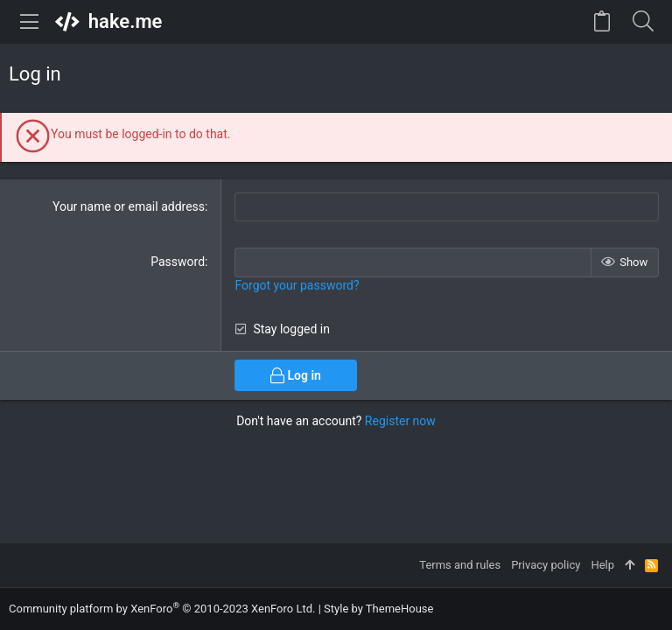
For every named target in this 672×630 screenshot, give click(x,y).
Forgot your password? (297, 285)
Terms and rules (460, 565)
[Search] (643, 22)
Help (602, 565)
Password (178, 262)
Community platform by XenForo (162, 609)
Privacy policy (546, 565)
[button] (30, 22)
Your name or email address (129, 206)
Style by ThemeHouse (378, 609)
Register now (400, 421)
